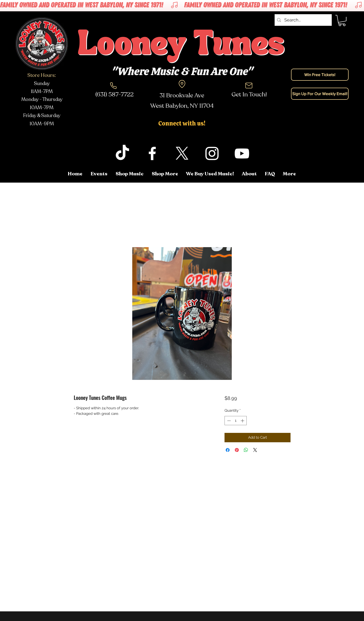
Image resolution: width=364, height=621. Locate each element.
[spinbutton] (236, 421)
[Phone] (113, 86)
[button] (342, 20)
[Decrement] (228, 421)
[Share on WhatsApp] (246, 450)
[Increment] (243, 421)
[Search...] (303, 20)
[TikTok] (122, 153)
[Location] (182, 84)
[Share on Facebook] (228, 450)
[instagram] (212, 153)
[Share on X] (255, 450)
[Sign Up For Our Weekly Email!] (320, 94)
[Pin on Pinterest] (237, 450)
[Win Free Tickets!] (320, 75)
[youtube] (242, 153)
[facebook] (152, 153)
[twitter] (182, 153)
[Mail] (249, 86)
